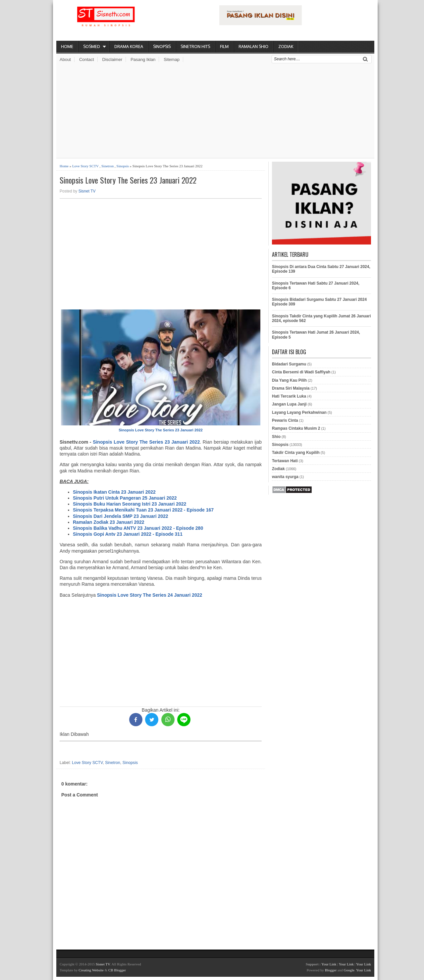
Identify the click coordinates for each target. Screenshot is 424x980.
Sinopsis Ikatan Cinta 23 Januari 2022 (114, 492)
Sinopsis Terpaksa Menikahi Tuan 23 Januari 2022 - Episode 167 (143, 510)
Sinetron (107, 166)
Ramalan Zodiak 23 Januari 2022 (109, 522)
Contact (87, 59)
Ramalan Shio (253, 47)
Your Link (329, 964)
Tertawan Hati (285, 461)
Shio (276, 437)
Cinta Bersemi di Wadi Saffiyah (301, 372)
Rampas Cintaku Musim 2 (296, 428)
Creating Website (91, 970)
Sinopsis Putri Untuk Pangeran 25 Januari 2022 (125, 498)
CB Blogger (117, 970)
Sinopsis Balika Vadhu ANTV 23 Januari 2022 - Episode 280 (138, 528)
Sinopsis (162, 47)
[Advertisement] (215, 112)
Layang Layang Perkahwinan (299, 412)
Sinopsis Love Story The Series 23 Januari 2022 (128, 180)
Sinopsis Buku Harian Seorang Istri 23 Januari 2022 (130, 504)
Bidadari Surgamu (289, 364)
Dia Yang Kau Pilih (289, 380)
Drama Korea (129, 47)
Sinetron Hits (195, 47)
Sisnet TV (87, 191)
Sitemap (172, 59)
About (65, 59)
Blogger (331, 970)
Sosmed (92, 47)
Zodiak (286, 47)
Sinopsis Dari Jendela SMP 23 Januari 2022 (121, 516)
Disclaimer (112, 59)
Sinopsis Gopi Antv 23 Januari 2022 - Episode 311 (128, 534)
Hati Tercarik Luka (289, 396)
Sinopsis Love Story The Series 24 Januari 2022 (150, 595)
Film (224, 47)
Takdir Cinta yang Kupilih (296, 453)
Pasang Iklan (143, 59)
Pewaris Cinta (285, 420)
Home (67, 47)
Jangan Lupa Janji (289, 404)
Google (349, 970)
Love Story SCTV (85, 166)
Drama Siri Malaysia (291, 388)
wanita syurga (285, 477)
